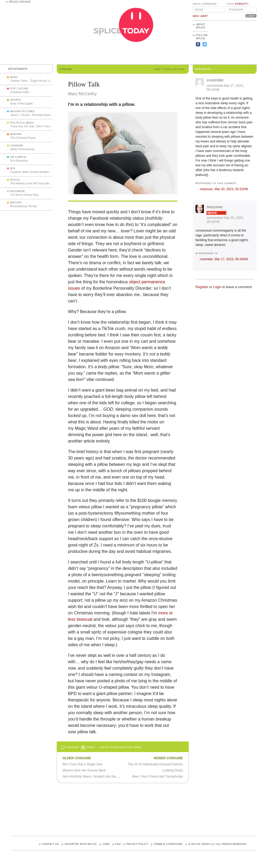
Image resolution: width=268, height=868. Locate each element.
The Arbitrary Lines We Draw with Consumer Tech (39, 183)
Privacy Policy (137, 844)
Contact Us (50, 844)
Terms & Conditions (168, 844)
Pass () (238, 4)
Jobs (106, 844)
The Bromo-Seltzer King (24, 195)
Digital (15, 180)
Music (14, 77)
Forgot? (241, 4)
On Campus (18, 157)
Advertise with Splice (81, 844)
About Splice (201, 26)
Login (217, 287)
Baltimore (17, 191)
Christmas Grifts (20, 92)
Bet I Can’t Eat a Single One (82, 764)
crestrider (215, 80)
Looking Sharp (172, 770)
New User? (200, 16)
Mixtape (16, 203)
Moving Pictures (22, 111)
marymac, (224, 189)
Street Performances (22, 149)
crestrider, (224, 259)
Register (202, 287)
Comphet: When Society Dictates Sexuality (35, 172)
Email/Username (205, 4)
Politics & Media (22, 123)
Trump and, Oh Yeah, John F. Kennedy (33, 126)
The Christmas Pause (23, 138)
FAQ (118, 844)
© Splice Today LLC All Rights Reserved (217, 844)
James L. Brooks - (41, 115)
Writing (16, 134)
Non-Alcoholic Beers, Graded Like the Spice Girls (97, 776)
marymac (215, 207)
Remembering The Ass (24, 206)
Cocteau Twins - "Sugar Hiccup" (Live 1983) (36, 81)
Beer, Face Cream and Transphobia (157, 776)
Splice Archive (20, 2)
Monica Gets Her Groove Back (84, 770)
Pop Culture (19, 89)
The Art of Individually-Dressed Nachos (155, 764)
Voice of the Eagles (21, 104)
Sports (15, 100)
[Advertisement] (233, 43)
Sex (13, 168)
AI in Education (19, 161)
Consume (17, 146)
